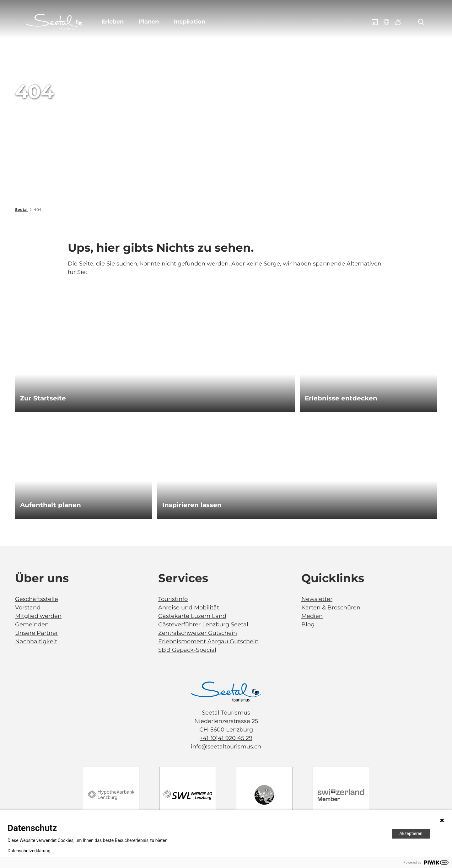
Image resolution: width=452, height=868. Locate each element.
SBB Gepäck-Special (187, 650)
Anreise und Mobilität (189, 608)
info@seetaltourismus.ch (226, 747)
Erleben (113, 22)
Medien (312, 616)
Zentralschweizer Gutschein (198, 633)
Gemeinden (32, 624)
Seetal (21, 209)
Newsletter (317, 599)
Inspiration (190, 22)
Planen (149, 22)
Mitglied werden (38, 616)
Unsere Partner (37, 633)
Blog (308, 624)
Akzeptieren (411, 833)
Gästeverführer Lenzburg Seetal (203, 624)
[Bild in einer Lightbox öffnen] (226, 691)
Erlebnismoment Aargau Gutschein (208, 641)
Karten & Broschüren (331, 608)
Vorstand (28, 608)
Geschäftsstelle (37, 599)
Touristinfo (173, 599)
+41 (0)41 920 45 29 (226, 738)
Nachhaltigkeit (36, 641)
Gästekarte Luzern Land (192, 616)
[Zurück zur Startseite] (54, 22)
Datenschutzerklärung (29, 851)
